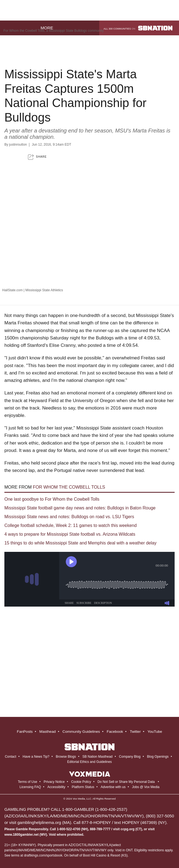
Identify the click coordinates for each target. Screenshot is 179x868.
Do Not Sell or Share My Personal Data (126, 782)
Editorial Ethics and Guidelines (89, 762)
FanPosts (25, 732)
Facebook (115, 732)
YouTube (155, 732)
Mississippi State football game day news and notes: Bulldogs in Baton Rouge (80, 508)
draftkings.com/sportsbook (43, 855)
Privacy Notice (54, 782)
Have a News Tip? (36, 757)
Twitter (135, 732)
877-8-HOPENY (96, 822)
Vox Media (79, 799)
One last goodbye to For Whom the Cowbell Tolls (52, 499)
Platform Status (83, 787)
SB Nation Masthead (97, 757)
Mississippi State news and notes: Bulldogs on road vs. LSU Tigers (69, 517)
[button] (37, 157)
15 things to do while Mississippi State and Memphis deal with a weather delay (80, 543)
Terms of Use (28, 782)
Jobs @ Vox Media (146, 787)
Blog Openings (158, 757)
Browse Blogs (66, 757)
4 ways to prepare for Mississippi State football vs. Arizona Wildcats (70, 534)
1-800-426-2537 (111, 809)
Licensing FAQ (30, 787)
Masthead (48, 732)
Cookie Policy (81, 782)
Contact (11, 757)
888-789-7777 (100, 829)
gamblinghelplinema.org (39, 822)
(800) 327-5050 (160, 816)
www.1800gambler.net (22, 835)
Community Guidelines (81, 732)
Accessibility (56, 787)
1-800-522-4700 (68, 829)
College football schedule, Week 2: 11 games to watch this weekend (71, 525)
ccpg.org (128, 829)
